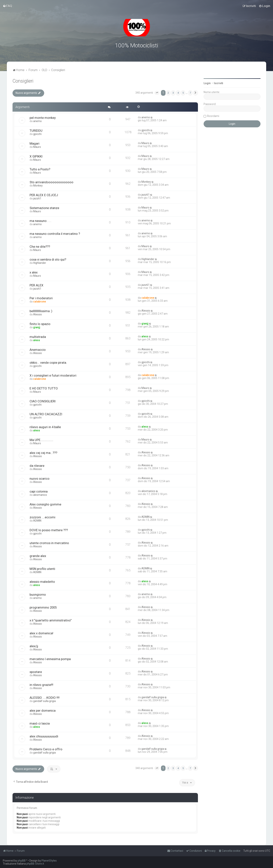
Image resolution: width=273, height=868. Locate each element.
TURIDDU (36, 130)
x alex (34, 272)
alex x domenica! (41, 633)
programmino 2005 (43, 607)
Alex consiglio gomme (45, 504)
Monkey (38, 185)
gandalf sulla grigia (44, 701)
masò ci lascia (40, 723)
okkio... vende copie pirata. (48, 362)
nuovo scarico (40, 478)
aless (37, 340)
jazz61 (37, 198)
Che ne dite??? (40, 246)
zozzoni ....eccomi (42, 517)
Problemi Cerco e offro (46, 749)
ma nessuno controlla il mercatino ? (55, 233)
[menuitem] (7, 6)
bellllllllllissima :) (41, 311)
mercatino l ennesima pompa (50, 659)
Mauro (37, 147)
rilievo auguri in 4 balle (45, 427)
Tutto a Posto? (40, 169)
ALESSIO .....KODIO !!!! (45, 697)
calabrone (40, 301)
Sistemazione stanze (44, 208)
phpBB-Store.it (35, 864)
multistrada (38, 337)
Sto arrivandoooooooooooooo (51, 182)
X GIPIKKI (36, 156)
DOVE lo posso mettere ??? (49, 530)
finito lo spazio (40, 324)
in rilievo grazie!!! (41, 685)
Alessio (38, 314)
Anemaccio (38, 349)
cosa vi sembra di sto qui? (48, 259)
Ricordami (213, 116)
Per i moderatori (41, 298)
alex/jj (34, 646)
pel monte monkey (43, 118)
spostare (36, 672)
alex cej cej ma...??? (43, 453)
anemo (37, 121)
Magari (35, 143)
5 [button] (183, 93)
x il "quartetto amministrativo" (51, 620)
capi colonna (39, 491)
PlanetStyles (49, 861)
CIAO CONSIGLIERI (43, 401)
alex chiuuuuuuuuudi (44, 736)
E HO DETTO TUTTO (44, 388)
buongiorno (38, 594)
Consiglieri (23, 81)
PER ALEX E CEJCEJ (44, 195)
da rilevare (37, 465)
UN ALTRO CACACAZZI (46, 414)
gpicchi (37, 134)
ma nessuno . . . (40, 221)
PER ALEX (36, 285)
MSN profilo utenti (42, 569)
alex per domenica (43, 710)
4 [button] (178, 93)
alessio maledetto (42, 581)
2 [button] (168, 93)
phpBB (22, 861)
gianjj (37, 327)
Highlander (40, 263)
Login (207, 83)
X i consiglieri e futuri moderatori (53, 375)
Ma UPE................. (41, 440)
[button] (157, 93)
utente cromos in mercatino (49, 543)
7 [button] (190, 93)
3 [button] (173, 93)
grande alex (38, 556)
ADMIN (37, 520)
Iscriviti (218, 83)
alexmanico (40, 495)
